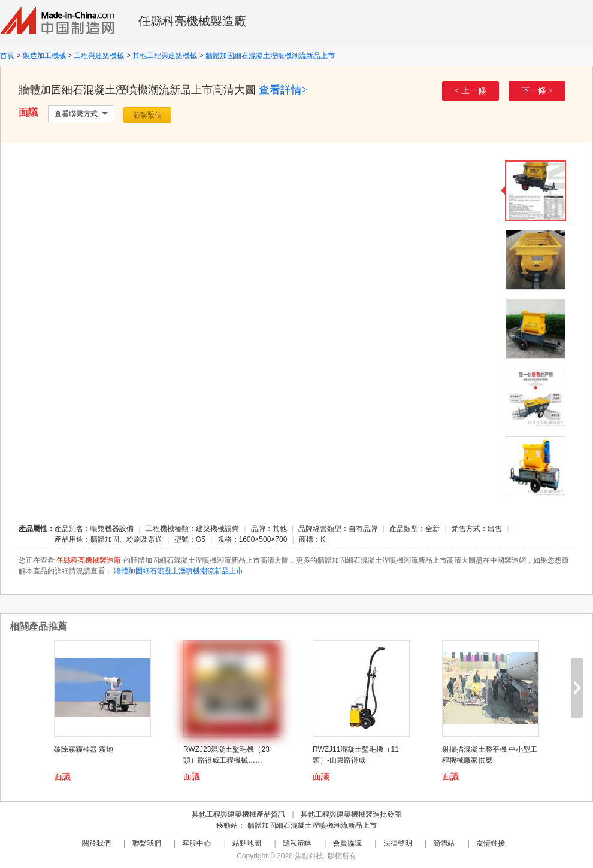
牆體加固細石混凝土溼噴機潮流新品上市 (270, 56)
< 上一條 (471, 91)
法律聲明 (398, 843)
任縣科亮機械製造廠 (192, 21)
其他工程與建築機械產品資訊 (238, 814)
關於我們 (96, 843)
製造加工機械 (44, 56)
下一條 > (537, 91)
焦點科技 (309, 856)
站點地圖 (247, 843)
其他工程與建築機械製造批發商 (351, 814)
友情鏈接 (491, 843)
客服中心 (196, 843)
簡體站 (444, 843)
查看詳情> (283, 90)
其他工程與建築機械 (165, 56)
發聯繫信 (147, 115)
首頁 (7, 56)
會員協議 (347, 843)
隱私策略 (297, 843)
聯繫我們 (147, 843)
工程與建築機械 (99, 56)
